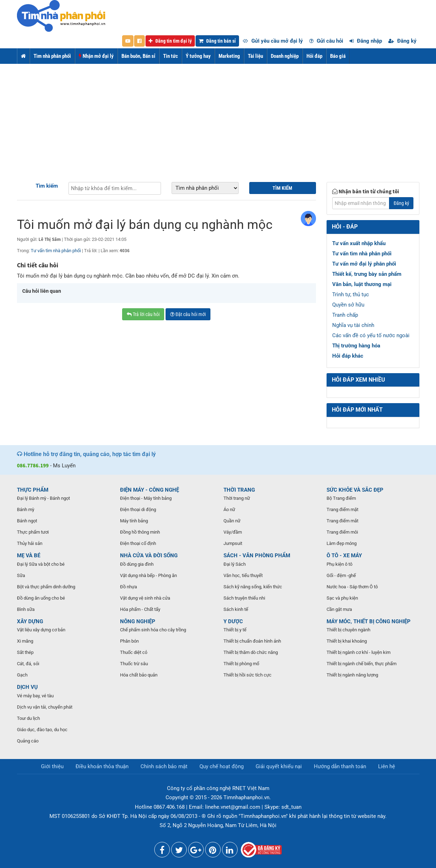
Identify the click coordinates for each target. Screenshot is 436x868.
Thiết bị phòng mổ (241, 664)
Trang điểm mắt (342, 521)
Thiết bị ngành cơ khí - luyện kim (359, 652)
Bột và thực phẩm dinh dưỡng (46, 587)
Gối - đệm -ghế (341, 575)
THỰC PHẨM (33, 490)
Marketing (229, 56)
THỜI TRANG (239, 490)
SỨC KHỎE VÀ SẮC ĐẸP (355, 490)
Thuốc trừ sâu (134, 664)
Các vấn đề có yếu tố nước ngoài (371, 335)
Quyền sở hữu (348, 305)
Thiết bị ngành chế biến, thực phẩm (362, 664)
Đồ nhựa (129, 587)
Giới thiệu (52, 766)
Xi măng (25, 641)
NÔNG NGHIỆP (138, 621)
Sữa (21, 575)
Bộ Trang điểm (341, 498)
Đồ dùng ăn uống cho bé (41, 598)
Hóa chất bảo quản (139, 675)
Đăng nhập (366, 41)
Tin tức (171, 56)
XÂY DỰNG (30, 621)
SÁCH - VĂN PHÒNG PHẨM (257, 556)
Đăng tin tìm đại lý (170, 41)
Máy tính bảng (134, 521)
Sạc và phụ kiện (342, 598)
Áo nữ (229, 509)
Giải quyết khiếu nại (279, 766)
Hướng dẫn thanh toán (340, 766)
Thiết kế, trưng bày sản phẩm (367, 274)
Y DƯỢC (233, 621)
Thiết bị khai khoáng (347, 641)
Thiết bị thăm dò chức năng (251, 652)
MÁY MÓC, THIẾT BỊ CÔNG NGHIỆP (369, 621)
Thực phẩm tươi (33, 532)
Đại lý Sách (235, 564)
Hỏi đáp (314, 56)
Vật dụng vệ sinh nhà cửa (145, 598)
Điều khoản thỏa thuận (102, 766)
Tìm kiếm (47, 186)
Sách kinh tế (236, 609)
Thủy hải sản (30, 543)
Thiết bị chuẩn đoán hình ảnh (252, 641)
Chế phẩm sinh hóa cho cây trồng (153, 630)
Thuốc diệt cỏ (134, 652)
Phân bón (129, 641)
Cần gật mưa (339, 609)
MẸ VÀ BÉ (29, 556)
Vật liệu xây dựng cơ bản (41, 630)
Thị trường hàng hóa (356, 346)
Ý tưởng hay (198, 56)
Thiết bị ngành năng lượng (352, 675)
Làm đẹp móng (342, 543)
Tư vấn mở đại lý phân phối (364, 264)
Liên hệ (387, 766)
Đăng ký (402, 41)
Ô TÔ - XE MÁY (344, 556)
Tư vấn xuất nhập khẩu (359, 243)
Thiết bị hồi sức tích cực (247, 675)
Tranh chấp (345, 315)
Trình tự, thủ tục (351, 295)
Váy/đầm (233, 532)
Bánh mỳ (26, 509)
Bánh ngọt (27, 521)
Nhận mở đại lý (96, 56)
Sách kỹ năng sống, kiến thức (253, 587)
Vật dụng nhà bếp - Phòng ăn (148, 575)
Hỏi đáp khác (348, 356)
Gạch (22, 675)
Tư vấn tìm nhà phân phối (56, 251)
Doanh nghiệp (285, 56)
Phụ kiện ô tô (339, 564)
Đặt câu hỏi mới (188, 314)
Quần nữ (232, 521)
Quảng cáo (28, 741)
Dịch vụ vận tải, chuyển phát (45, 707)
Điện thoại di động (138, 509)
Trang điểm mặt (342, 509)
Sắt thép (25, 652)
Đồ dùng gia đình (137, 564)
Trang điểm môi (342, 532)
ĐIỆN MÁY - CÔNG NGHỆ (150, 490)
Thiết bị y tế (235, 630)
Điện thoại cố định (138, 543)
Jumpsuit (233, 543)
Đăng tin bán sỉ (217, 41)
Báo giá (338, 56)
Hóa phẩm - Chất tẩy (140, 609)
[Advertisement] (218, 117)
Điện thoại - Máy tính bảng (146, 498)
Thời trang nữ (237, 498)
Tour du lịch (28, 718)
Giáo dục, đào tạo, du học (42, 730)
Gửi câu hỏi (326, 41)
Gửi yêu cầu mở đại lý (273, 41)
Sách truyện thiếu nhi (244, 598)
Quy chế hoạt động (222, 766)
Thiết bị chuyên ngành (348, 630)
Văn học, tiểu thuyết (243, 575)
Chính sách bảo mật (164, 766)
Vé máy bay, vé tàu (35, 696)
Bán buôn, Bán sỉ (138, 56)
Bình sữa (26, 609)
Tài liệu (255, 56)
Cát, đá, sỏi (28, 664)
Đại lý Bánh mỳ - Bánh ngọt (43, 498)
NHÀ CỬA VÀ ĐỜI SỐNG (149, 556)
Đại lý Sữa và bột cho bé (41, 564)
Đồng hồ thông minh (140, 532)
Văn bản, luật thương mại (362, 284)
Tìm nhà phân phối (52, 56)
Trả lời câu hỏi (143, 314)
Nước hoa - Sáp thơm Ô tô (352, 587)
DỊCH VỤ (27, 687)
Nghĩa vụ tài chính (353, 325)
